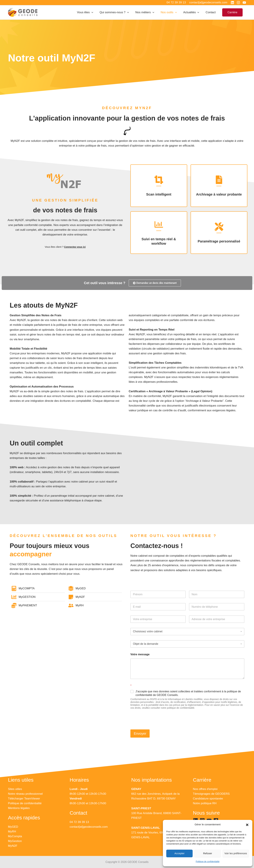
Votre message (140, 654)
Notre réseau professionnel (25, 794)
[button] (247, 825)
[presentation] (156, 726)
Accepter (179, 853)
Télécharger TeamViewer (24, 799)
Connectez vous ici (75, 247)
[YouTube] (244, 3)
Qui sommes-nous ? (117, 12)
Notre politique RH (205, 803)
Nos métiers (147, 12)
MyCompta (15, 836)
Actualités (192, 12)
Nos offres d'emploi (205, 789)
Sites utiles (15, 789)
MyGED (13, 827)
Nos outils (170, 12)
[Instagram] (238, 3)
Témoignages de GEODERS (211, 794)
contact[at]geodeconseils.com (89, 827)
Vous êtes (89, 12)
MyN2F (13, 846)
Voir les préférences (236, 853)
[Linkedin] (232, 3)
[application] (95, 12)
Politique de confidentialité (208, 862)
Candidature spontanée (208, 799)
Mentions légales (19, 808)
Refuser (208, 853)
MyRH (12, 832)
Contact (211, 12)
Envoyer (140, 734)
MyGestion (15, 841)
